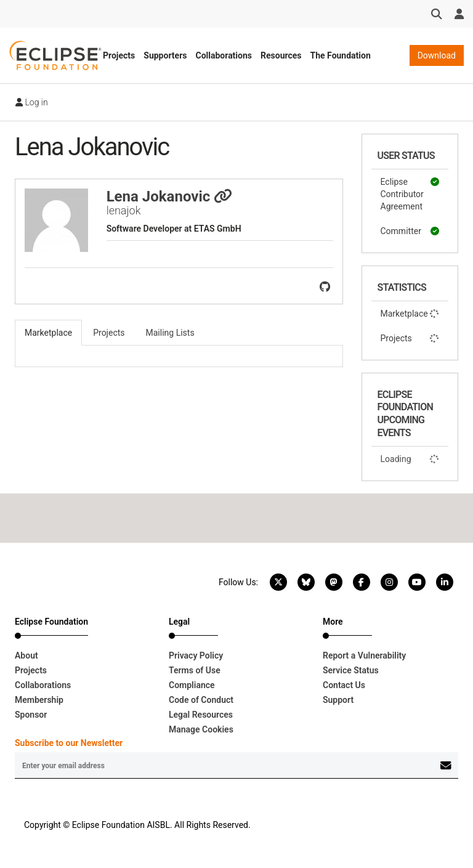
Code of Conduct (201, 700)
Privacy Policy (196, 655)
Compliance (192, 685)
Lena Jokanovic (170, 197)
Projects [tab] (109, 333)
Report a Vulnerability (364, 655)
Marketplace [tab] (48, 333)
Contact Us (344, 685)
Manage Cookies (201, 729)
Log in (32, 102)
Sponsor (31, 715)
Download (437, 55)
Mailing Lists (170, 333)
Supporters (165, 55)
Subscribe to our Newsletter (69, 743)
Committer (410, 231)
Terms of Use (195, 670)
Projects (119, 55)
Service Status (351, 670)
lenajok (124, 210)
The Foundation (341, 55)
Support (338, 700)
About (26, 655)
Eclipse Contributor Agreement (410, 193)
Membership (39, 700)
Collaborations (224, 55)
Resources (281, 55)
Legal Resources (201, 715)
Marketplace (410, 314)
